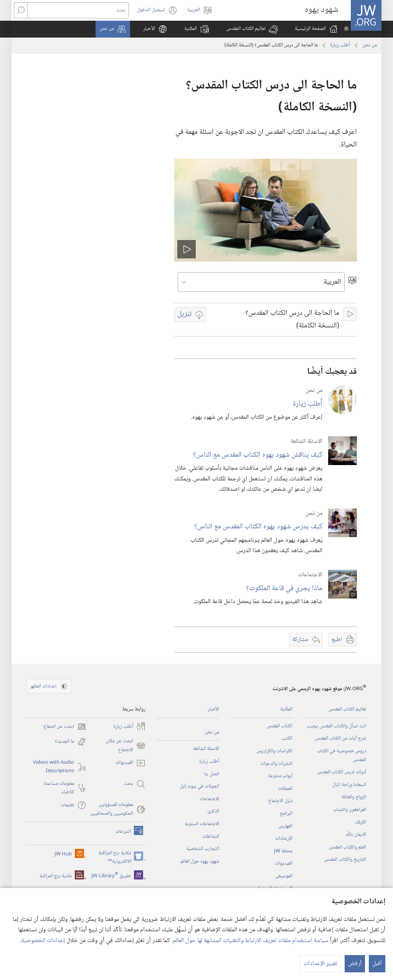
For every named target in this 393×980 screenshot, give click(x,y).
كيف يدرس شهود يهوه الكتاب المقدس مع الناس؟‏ (258, 527)
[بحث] (78, 10)
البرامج (286, 814)
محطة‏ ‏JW (283, 851)
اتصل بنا (212, 774)
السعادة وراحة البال (349, 785)
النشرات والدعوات (276, 764)
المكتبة (286, 709)
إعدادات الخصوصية (43, 941)
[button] (252, 29)
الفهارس (285, 826)
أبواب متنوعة (280, 776)
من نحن (370, 45)
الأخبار (213, 709)
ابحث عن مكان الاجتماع (126, 746)
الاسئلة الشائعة (206, 749)
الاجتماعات (209, 799)
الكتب (287, 738)
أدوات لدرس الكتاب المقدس (342, 772)
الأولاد (361, 822)
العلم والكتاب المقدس (347, 847)
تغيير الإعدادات (320, 964)
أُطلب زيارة (340, 45)
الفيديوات (284, 863)
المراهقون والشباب (350, 810)
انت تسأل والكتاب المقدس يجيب (336, 726)
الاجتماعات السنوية (202, 824)
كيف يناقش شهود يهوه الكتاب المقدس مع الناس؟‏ (258, 455)
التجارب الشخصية (203, 849)
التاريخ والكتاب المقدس (345, 860)
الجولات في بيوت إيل (199, 786)
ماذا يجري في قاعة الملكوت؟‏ (284, 588)
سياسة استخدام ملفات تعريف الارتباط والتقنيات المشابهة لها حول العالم (251, 941)
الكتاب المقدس (279, 726)
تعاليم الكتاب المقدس (347, 709)
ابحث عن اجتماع (65, 727)
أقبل (377, 964)
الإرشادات (284, 839)
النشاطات (211, 837)
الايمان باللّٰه (356, 835)
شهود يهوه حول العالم (200, 862)
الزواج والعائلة (354, 797)
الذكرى (213, 811)
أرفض (355, 964)
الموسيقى (284, 876)
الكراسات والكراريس (274, 751)
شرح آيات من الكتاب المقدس (340, 738)
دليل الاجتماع (280, 801)
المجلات (285, 789)
